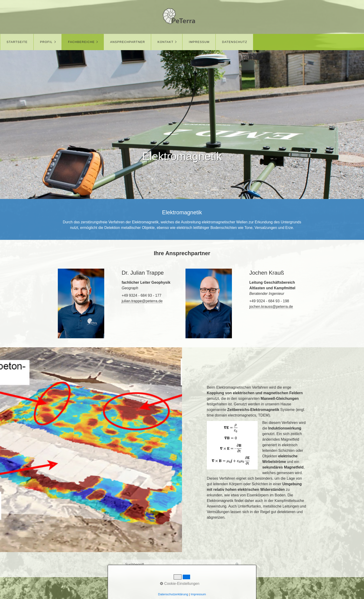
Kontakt (166, 42)
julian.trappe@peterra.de (142, 301)
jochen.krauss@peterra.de (271, 307)
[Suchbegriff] (182, 565)
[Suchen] (237, 565)
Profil (46, 42)
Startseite (17, 42)
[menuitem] (17, 42)
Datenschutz (234, 42)
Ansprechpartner (128, 42)
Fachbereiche (81, 42)
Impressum (199, 42)
